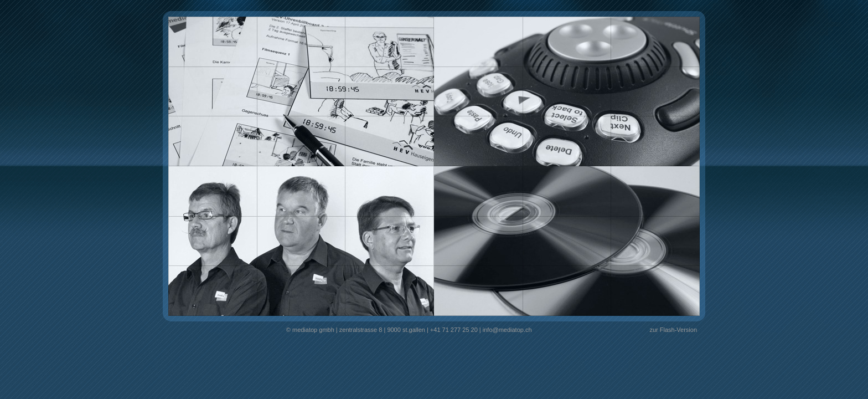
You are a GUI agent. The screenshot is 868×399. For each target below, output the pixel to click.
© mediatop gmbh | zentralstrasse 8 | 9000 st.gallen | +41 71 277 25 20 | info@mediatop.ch (409, 330)
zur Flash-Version (673, 330)
